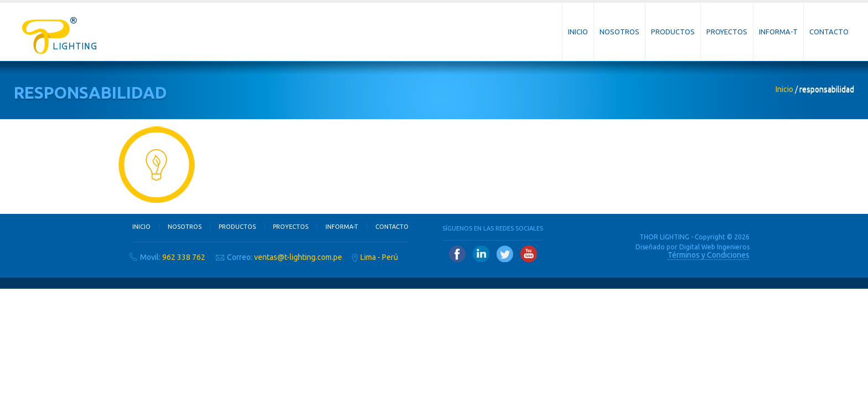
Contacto (829, 32)
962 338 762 (184, 257)
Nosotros (619, 32)
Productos (673, 32)
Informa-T (778, 32)
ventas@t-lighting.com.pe (298, 257)
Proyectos (727, 32)
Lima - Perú (379, 257)
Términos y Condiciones (709, 255)
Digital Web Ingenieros (714, 247)
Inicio (578, 32)
